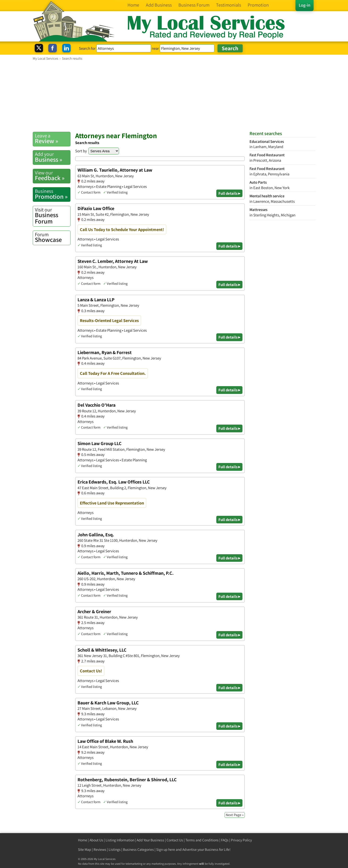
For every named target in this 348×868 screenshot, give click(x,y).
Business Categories (138, 849)
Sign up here (166, 849)
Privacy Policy (241, 840)
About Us (96, 840)
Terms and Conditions (202, 840)
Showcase (53, 237)
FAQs (225, 840)
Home (83, 840)
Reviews (100, 849)
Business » (53, 157)
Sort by (81, 151)
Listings (115, 849)
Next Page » (235, 815)
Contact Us (175, 840)
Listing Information (120, 840)
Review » (53, 139)
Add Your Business (150, 840)
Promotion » (53, 194)
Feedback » (53, 176)
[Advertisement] (174, 96)
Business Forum (53, 216)
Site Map (85, 849)
